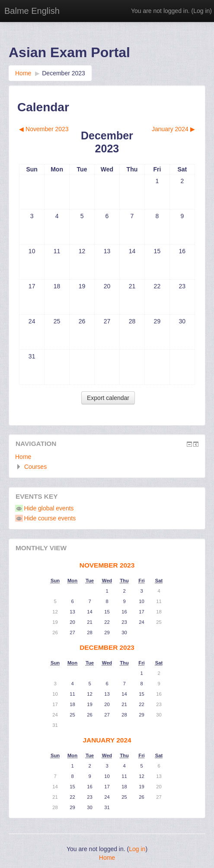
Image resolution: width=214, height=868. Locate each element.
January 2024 (107, 740)
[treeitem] (107, 457)
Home (23, 457)
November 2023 (107, 565)
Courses (35, 467)
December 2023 (64, 73)
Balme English (32, 11)
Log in (201, 11)
